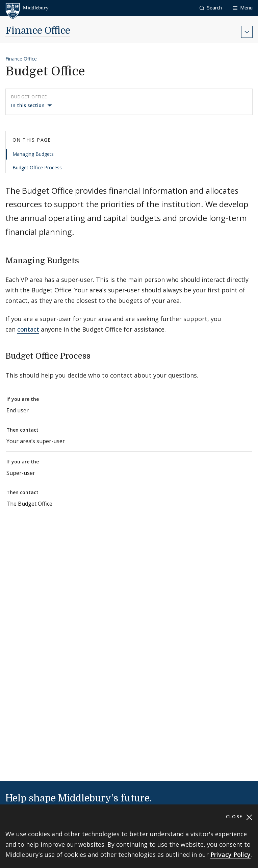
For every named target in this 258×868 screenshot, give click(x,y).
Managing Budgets (33, 154)
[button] (211, 8)
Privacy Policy (230, 854)
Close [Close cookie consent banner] (239, 817)
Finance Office (38, 31)
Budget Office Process (37, 167)
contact (28, 329)
